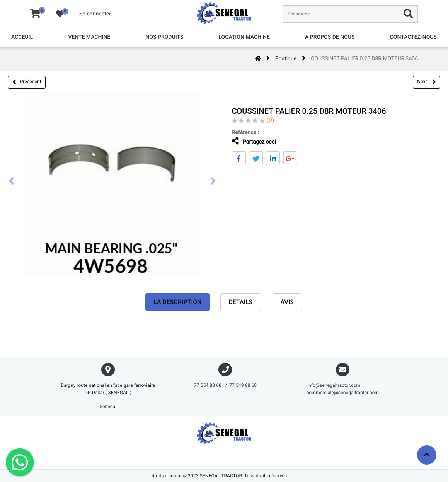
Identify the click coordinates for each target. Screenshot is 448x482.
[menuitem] (22, 37)
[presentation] (12, 182)
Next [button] (426, 82)
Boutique (286, 59)
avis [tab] (287, 302)
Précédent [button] (27, 82)
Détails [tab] (240, 302)
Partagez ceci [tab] (252, 141)
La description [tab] (177, 302)
